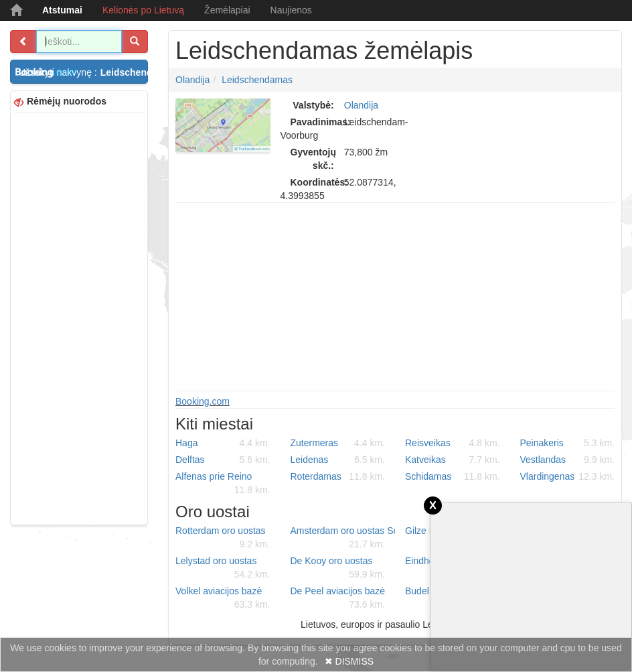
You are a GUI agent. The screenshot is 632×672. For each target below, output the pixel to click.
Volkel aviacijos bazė (223, 598)
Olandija (192, 80)
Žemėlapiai (227, 10)
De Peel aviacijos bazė (338, 598)
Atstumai (62, 10)
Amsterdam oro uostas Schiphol (343, 538)
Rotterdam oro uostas (223, 538)
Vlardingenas (568, 476)
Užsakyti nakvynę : (83, 72)
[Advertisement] (79, 317)
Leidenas (338, 460)
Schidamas (453, 476)
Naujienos (291, 10)
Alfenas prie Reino (223, 484)
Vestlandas (568, 460)
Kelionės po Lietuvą (143, 10)
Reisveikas (453, 443)
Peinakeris (568, 443)
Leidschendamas (257, 80)
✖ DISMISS (349, 661)
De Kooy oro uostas (338, 568)
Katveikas (453, 460)
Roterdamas (338, 476)
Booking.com (203, 401)
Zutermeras (338, 443)
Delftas (223, 460)
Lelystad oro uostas (223, 568)
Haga (223, 443)
